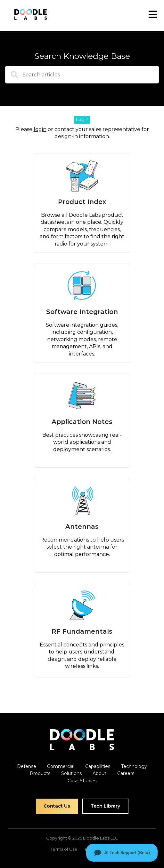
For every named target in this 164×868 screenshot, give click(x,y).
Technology (134, 766)
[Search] (12, 77)
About (99, 773)
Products (40, 773)
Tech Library (105, 806)
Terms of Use (64, 849)
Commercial (61, 766)
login (40, 129)
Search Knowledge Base (82, 56)
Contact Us (57, 806)
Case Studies (82, 781)
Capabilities (98, 766)
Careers (126, 773)
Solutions (71, 773)
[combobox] (82, 75)
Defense (27, 766)
